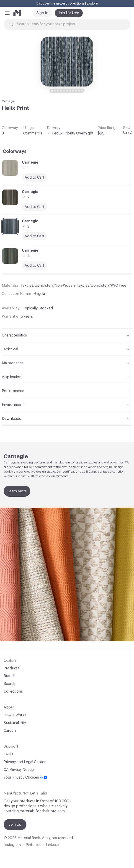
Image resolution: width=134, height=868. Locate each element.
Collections (13, 691)
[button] (7, 13)
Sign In (42, 13)
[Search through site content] (70, 24)
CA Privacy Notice (19, 770)
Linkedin (53, 845)
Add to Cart (34, 177)
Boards (10, 684)
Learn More (17, 491)
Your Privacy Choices (25, 777)
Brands (10, 676)
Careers (10, 731)
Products (12, 668)
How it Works (15, 715)
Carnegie (8, 101)
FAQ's (8, 754)
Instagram (12, 845)
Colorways (15, 152)
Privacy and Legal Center (25, 762)
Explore (92, 4)
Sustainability (15, 723)
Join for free (69, 13)
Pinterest (33, 845)
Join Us (15, 825)
